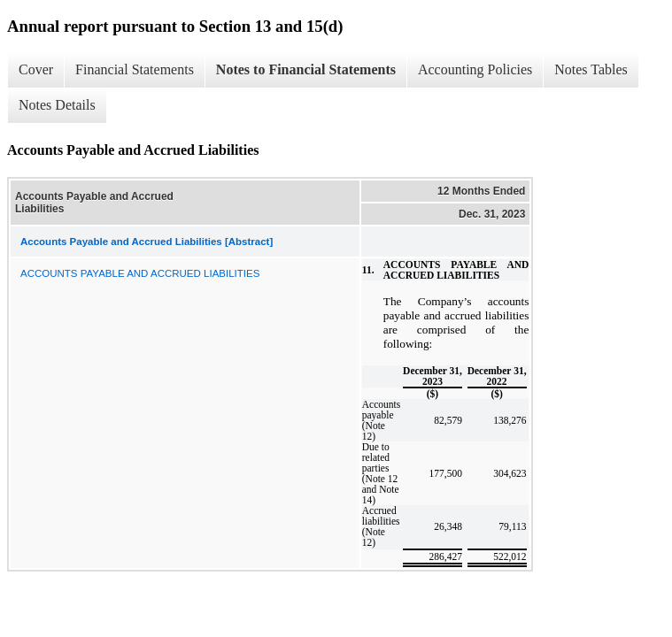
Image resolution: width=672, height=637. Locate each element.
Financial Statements (135, 69)
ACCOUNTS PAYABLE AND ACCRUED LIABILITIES (140, 273)
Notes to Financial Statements (306, 69)
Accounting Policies (475, 69)
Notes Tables (591, 69)
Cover (36, 69)
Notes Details (57, 105)
